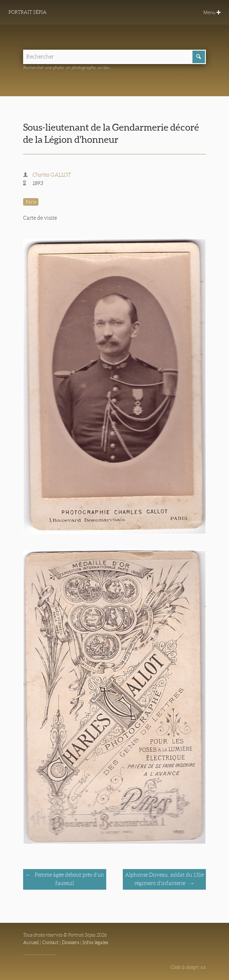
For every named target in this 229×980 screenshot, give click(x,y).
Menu (212, 12)
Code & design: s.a (188, 967)
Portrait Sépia (27, 12)
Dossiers (70, 942)
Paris (31, 202)
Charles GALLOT (52, 175)
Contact (50, 942)
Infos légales (95, 942)
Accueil (31, 942)
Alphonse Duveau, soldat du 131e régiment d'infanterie (164, 879)
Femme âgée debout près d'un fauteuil (69, 879)
